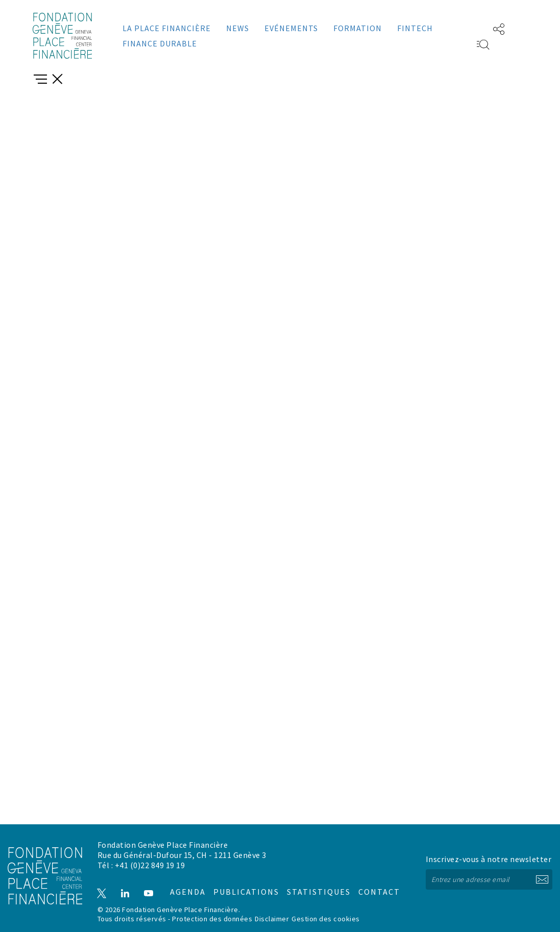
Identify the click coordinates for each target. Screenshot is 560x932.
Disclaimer (272, 918)
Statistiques (310, 884)
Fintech (415, 28)
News (238, 28)
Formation (358, 28)
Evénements (291, 28)
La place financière (167, 28)
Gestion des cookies (326, 918)
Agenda (183, 884)
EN (468, 28)
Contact (368, 884)
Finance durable (160, 43)
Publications (240, 884)
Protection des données (212, 918)
